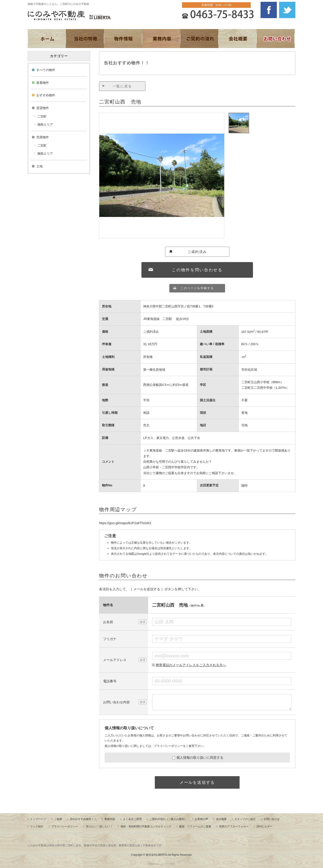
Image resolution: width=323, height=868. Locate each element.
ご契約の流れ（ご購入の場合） (168, 819)
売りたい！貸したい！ (99, 826)
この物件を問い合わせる (197, 270)
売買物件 (43, 137)
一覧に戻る (122, 86)
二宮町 (42, 116)
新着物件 (43, 83)
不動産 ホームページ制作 (161, 864)
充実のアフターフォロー (234, 826)
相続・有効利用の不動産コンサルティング (146, 826)
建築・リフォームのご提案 (195, 826)
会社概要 (221, 819)
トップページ (38, 819)
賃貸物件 (43, 108)
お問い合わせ (272, 819)
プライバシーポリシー (168, 746)
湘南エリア (45, 124)
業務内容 (110, 819)
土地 (39, 166)
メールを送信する (197, 782)
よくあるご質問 (132, 819)
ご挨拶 (58, 819)
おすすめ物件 (46, 95)
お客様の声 (201, 819)
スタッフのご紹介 (245, 819)
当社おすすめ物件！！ (83, 819)
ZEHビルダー (264, 826)
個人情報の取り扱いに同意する (198, 758)
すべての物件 (46, 70)
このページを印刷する (197, 288)
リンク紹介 (37, 826)
